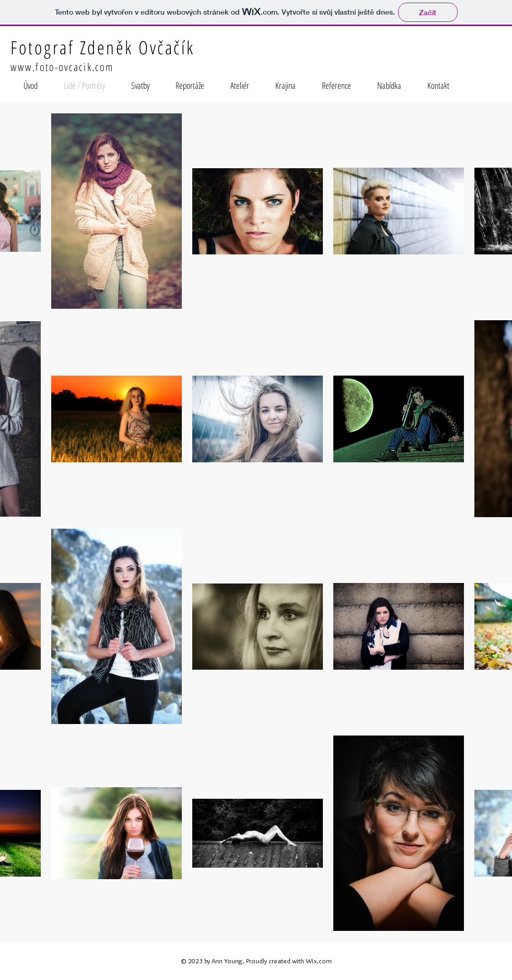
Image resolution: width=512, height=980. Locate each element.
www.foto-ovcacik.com (62, 67)
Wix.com (319, 961)
